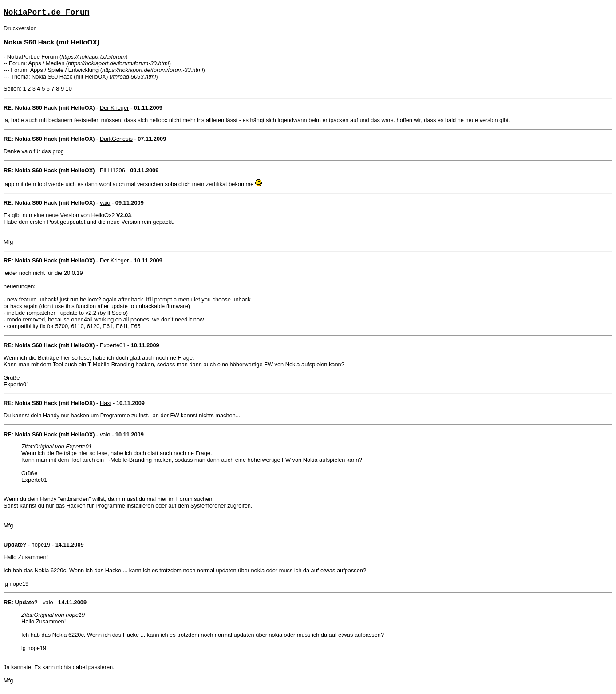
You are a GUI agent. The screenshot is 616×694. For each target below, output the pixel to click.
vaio (105, 203)
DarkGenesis (116, 139)
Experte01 (113, 345)
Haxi (106, 403)
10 (69, 89)
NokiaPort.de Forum (46, 12)
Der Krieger (114, 108)
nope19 (41, 545)
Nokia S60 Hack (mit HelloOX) (51, 42)
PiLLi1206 (113, 170)
